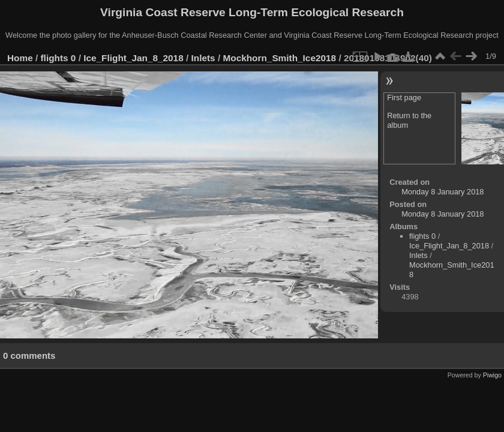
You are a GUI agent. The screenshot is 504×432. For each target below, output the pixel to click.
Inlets (203, 58)
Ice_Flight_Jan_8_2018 (133, 58)
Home (20, 58)
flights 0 (58, 58)
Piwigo (492, 375)
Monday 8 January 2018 (442, 192)
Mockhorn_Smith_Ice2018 (279, 58)
